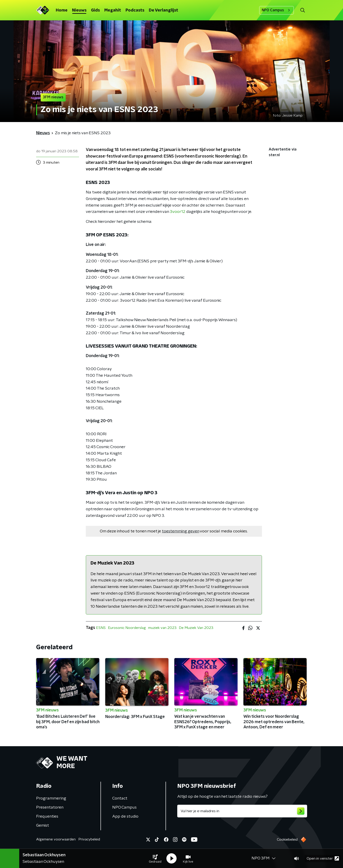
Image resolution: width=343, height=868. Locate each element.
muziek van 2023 (162, 628)
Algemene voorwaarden (56, 839)
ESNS (101, 628)
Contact (120, 798)
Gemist (43, 826)
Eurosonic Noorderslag (127, 628)
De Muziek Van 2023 (196, 628)
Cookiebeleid (287, 840)
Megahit (113, 10)
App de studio (125, 816)
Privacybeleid (89, 839)
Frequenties (47, 816)
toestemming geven (181, 531)
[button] (155, 859)
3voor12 (178, 212)
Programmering (51, 798)
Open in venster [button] (323, 858)
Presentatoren (50, 807)
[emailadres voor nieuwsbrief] (242, 811)
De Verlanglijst (163, 10)
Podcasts (135, 10)
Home (62, 10)
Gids (95, 10)
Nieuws (79, 10)
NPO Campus (276, 10)
